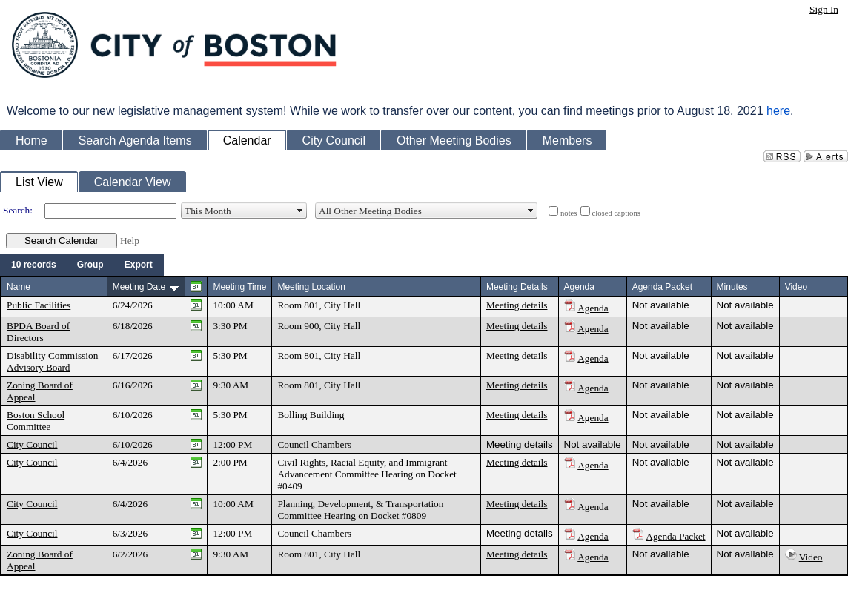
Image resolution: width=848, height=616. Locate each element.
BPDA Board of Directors (38, 332)
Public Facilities (39, 305)
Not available (661, 305)
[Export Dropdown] (139, 265)
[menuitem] (34, 265)
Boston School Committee (36, 421)
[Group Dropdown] (90, 265)
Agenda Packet (675, 536)
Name (19, 287)
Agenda (593, 308)
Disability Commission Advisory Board (52, 361)
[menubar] (82, 265)
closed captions (616, 213)
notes (569, 213)
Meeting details (517, 305)
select (300, 211)
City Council (32, 444)
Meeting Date (139, 287)
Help (130, 241)
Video (811, 557)
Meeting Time (239, 287)
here (778, 111)
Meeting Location (311, 287)
